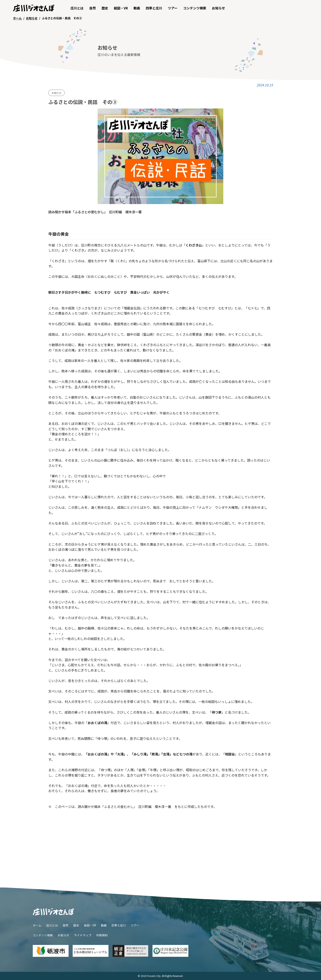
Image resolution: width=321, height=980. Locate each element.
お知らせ (218, 8)
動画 (137, 8)
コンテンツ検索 (195, 8)
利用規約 (102, 935)
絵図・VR (121, 8)
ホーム (37, 925)
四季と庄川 (154, 8)
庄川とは (77, 8)
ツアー (173, 8)
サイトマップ (83, 935)
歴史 (105, 8)
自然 (93, 8)
